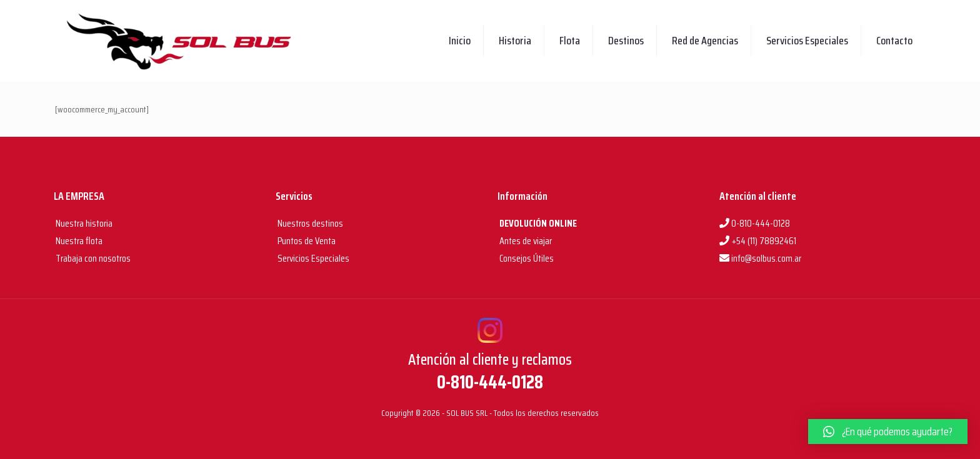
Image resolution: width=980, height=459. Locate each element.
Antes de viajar (525, 241)
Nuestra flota (78, 241)
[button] (888, 432)
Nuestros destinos (309, 223)
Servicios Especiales (312, 258)
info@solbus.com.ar (760, 258)
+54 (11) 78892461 (758, 241)
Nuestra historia (84, 223)
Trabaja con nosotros (92, 258)
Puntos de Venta (306, 241)
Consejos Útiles (526, 258)
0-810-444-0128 (755, 223)
